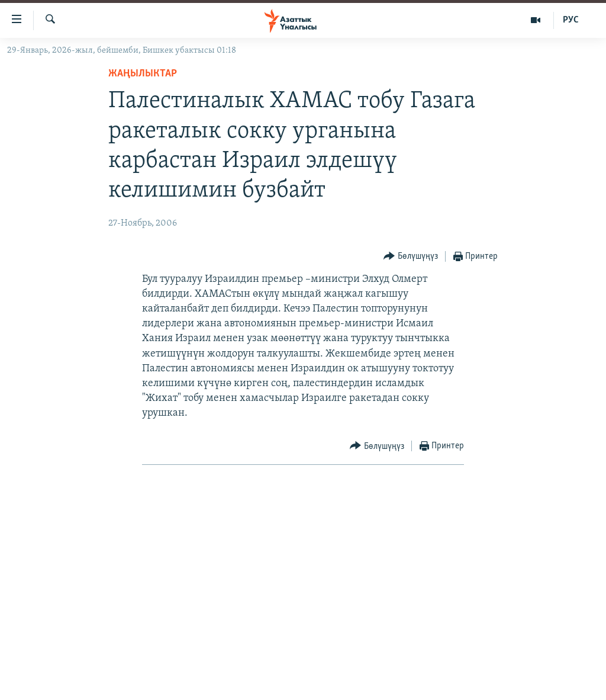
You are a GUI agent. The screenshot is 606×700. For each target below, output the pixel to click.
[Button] (411, 257)
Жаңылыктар (143, 74)
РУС (571, 20)
